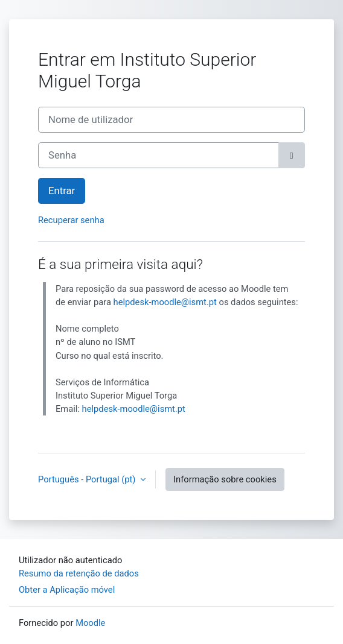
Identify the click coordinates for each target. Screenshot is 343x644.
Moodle (90, 623)
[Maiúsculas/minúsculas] (292, 155)
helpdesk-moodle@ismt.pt (165, 302)
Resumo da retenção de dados (79, 573)
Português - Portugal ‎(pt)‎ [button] (88, 479)
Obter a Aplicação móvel (67, 590)
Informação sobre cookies (225, 479)
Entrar (62, 191)
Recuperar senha (71, 220)
